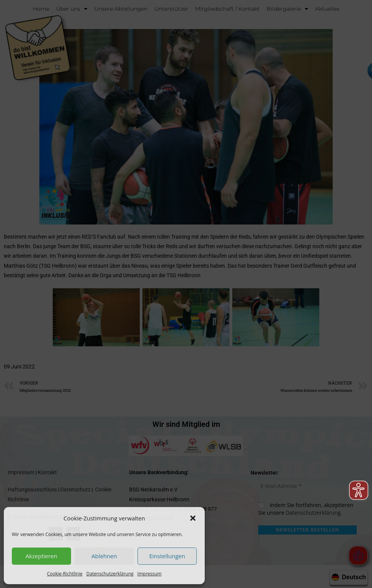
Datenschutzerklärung (110, 574)
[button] (193, 518)
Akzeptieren (41, 556)
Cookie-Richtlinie (65, 574)
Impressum (150, 574)
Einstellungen (167, 556)
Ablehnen (104, 556)
